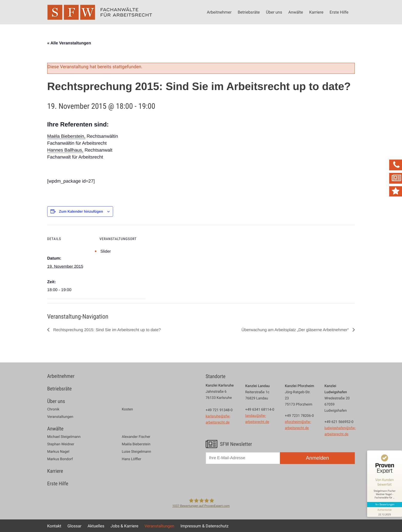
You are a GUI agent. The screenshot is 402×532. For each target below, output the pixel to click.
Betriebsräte (249, 12)
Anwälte (296, 12)
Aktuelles (96, 526)
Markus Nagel (58, 452)
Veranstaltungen (60, 417)
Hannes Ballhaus (65, 150)
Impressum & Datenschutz (204, 526)
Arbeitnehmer (219, 12)
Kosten (127, 409)
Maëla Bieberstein (66, 136)
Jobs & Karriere (124, 526)
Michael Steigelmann (64, 437)
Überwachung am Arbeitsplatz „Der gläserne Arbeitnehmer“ (296, 330)
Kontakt (54, 526)
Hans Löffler (132, 459)
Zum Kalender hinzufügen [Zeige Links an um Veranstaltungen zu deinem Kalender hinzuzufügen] (81, 211)
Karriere (316, 12)
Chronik (53, 409)
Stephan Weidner (61, 444)
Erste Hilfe (339, 12)
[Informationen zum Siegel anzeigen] (385, 512)
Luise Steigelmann (136, 452)
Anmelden (317, 458)
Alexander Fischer (136, 437)
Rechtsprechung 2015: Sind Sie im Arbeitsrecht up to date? (106, 330)
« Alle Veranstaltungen (69, 43)
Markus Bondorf (60, 459)
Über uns (274, 12)
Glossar (74, 526)
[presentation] (245, 480)
